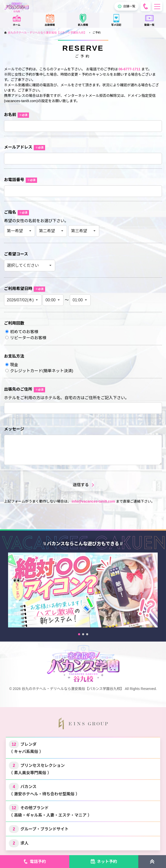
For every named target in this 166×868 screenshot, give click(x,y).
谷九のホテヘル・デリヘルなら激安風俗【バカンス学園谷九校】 (47, 33)
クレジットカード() (39, 371)
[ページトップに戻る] (152, 862)
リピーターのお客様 (26, 338)
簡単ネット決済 (58, 371)
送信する (81, 485)
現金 (12, 365)
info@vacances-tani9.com (93, 501)
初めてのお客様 (22, 332)
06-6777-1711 (129, 69)
